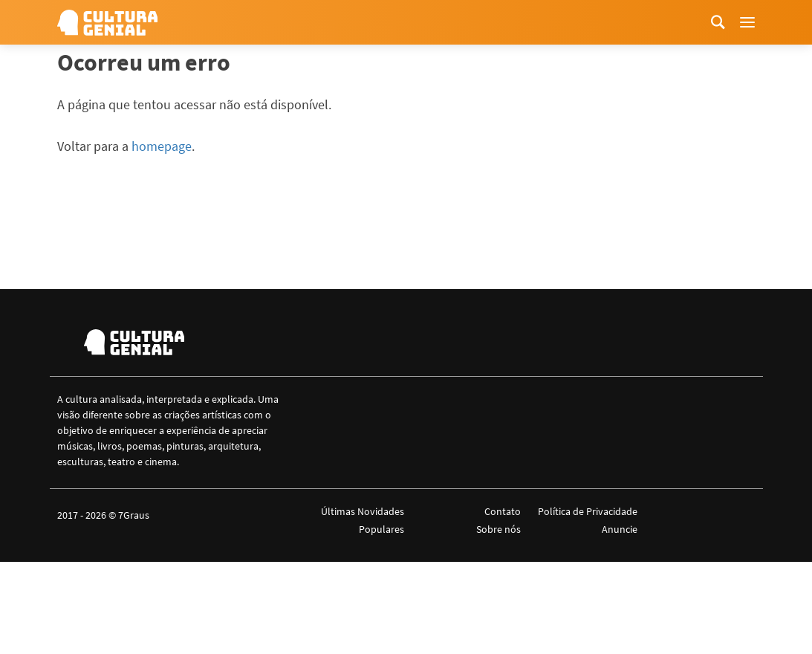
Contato (503, 511)
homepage (162, 146)
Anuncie (620, 529)
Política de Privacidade (588, 511)
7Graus (134, 515)
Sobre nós (498, 529)
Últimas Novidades (363, 511)
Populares (381, 529)
